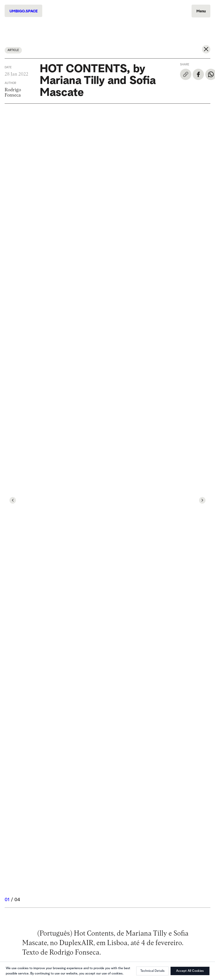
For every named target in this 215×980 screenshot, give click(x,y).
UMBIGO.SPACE (24, 11)
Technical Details (152, 971)
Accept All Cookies (190, 971)
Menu (201, 11)
